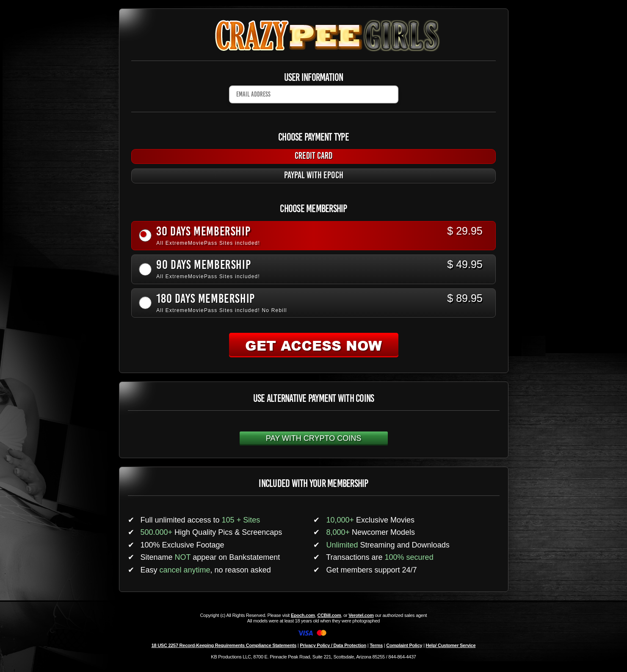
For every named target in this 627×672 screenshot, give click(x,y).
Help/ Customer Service (451, 645)
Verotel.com (361, 615)
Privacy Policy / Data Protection (333, 645)
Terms (376, 645)
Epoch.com (303, 615)
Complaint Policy (404, 645)
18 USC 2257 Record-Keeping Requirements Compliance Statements (224, 645)
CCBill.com (329, 615)
